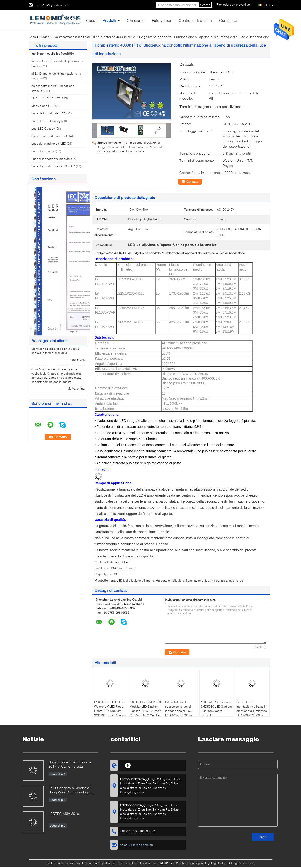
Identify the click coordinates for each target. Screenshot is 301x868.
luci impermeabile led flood (72, 37)
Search (205, 5)
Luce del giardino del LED (49, 144)
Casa (91, 20)
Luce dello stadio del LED (49, 113)
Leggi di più (58, 774)
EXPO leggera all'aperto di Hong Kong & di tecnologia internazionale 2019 (70, 790)
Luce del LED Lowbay (46, 121)
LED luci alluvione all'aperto (135, 580)
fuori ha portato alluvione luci (224, 580)
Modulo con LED (43, 106)
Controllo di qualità (195, 20)
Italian (268, 5)
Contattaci (228, 20)
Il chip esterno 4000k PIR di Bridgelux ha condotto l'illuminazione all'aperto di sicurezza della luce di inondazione (130, 147)
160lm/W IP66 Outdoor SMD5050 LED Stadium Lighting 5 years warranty (216, 709)
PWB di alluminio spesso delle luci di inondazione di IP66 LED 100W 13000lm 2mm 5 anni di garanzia (181, 711)
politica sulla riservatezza (63, 863)
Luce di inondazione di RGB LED (53, 166)
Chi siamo (136, 20)
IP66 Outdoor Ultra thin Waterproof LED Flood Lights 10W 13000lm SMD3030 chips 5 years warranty (110, 711)
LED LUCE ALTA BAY (46, 98)
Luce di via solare (43, 151)
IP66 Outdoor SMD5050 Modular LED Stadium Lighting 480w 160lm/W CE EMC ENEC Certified (145, 709)
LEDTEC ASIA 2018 (64, 814)
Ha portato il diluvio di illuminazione (180, 580)
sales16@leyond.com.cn (52, 5)
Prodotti (109, 20)
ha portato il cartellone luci (49, 136)
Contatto (192, 182)
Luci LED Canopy (43, 128)
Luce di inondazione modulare (52, 159)
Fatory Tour (162, 20)
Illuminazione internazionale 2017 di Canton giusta (70, 764)
